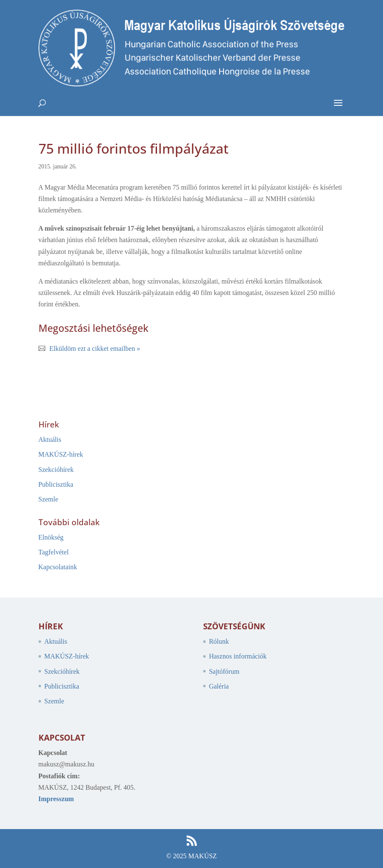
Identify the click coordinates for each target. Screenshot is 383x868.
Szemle (48, 499)
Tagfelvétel (54, 552)
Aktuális (50, 440)
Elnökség (51, 537)
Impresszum (56, 799)
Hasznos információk (238, 656)
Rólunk (219, 641)
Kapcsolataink (58, 567)
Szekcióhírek (56, 470)
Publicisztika (56, 484)
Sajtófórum (224, 671)
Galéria (219, 686)
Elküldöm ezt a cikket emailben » (95, 349)
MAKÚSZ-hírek (61, 454)
